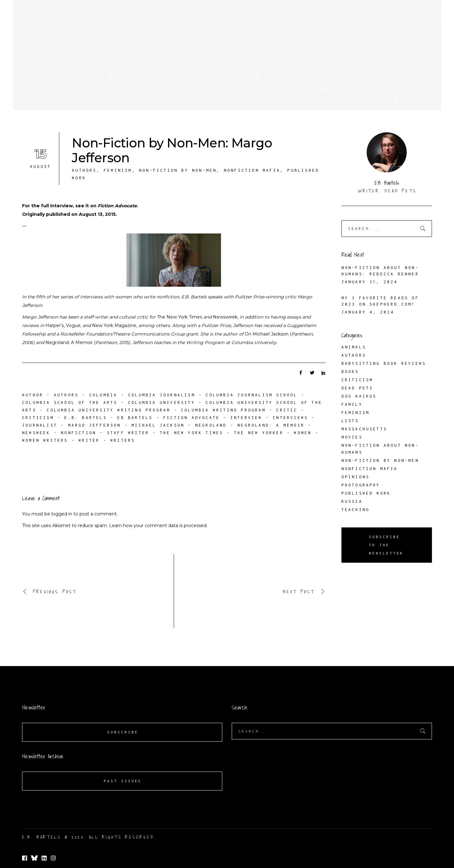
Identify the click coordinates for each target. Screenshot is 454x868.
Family (352, 404)
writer (89, 440)
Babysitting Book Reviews (384, 363)
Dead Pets (357, 388)
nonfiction (79, 433)
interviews (290, 418)
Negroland (211, 425)
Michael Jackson (158, 425)
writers (123, 440)
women (303, 433)
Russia (352, 501)
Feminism (118, 170)
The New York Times (192, 433)
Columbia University (162, 402)
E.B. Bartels (85, 418)
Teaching (356, 510)
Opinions (356, 477)
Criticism (357, 380)
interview (246, 418)
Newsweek (36, 433)
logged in (62, 514)
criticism (38, 418)
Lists (350, 421)
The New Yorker (259, 433)
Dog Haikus (359, 396)
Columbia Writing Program (223, 410)
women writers (45, 440)
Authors (84, 170)
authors (66, 395)
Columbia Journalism (162, 395)
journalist (40, 425)
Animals (354, 347)
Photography (361, 485)
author (33, 395)
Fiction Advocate (117, 206)
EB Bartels (135, 418)
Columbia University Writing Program (108, 410)
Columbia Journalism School (251, 395)
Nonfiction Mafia (252, 170)
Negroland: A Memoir (69, 342)
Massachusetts (364, 429)
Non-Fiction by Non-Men (178, 170)
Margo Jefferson (95, 425)
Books (350, 372)
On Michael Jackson (267, 334)
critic (287, 410)
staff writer (128, 433)
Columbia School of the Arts (70, 402)
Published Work (366, 493)
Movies (352, 437)
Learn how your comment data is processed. (158, 526)
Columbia (103, 395)
